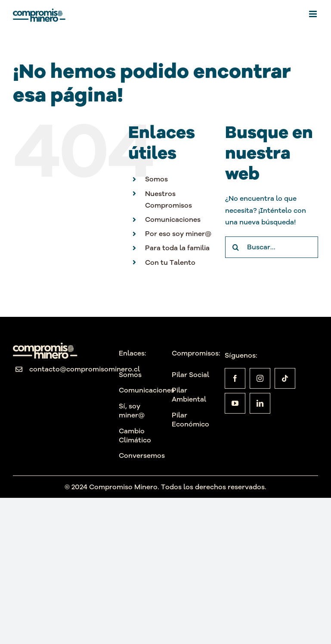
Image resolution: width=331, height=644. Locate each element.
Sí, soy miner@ (132, 410)
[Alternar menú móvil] (314, 14)
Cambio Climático (135, 435)
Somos (156, 179)
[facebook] (235, 378)
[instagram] (260, 378)
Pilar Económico (190, 419)
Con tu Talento (170, 262)
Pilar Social (190, 374)
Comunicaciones (173, 219)
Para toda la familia (177, 248)
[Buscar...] (272, 247)
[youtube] (235, 403)
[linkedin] (260, 403)
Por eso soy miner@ (178, 233)
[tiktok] (285, 378)
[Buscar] (236, 247)
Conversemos (142, 455)
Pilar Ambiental (189, 394)
